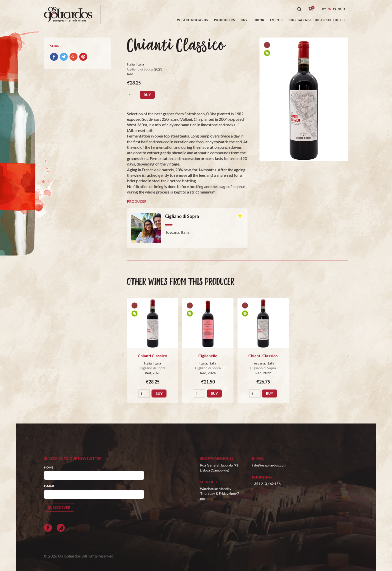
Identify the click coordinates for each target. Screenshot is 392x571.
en (329, 9)
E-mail (49, 486)
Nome (49, 467)
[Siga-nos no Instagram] (61, 528)
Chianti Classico (152, 356)
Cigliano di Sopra (140, 69)
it (344, 9)
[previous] (124, 355)
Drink (259, 20)
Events (277, 20)
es (334, 9)
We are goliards (193, 20)
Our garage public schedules (317, 20)
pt (324, 9)
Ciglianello (208, 356)
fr (339, 9)
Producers (224, 20)
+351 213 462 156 (266, 484)
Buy (244, 20)
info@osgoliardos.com (269, 465)
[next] (347, 355)
